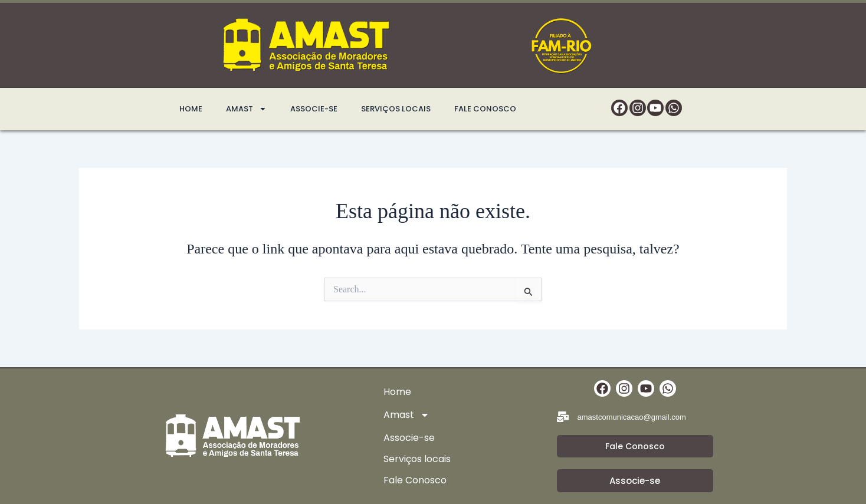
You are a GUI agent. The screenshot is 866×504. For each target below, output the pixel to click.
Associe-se (314, 109)
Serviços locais (396, 109)
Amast (246, 109)
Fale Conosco (485, 109)
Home (191, 109)
